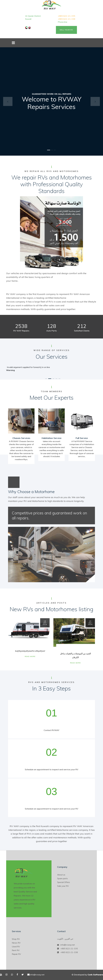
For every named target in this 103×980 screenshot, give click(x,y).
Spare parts (62, 878)
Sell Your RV (66, 30)
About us (61, 875)
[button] (8, 101)
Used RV (16, 947)
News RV (16, 943)
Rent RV (16, 950)
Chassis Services (21, 438)
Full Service (82, 438)
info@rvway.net (68, 945)
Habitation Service (52, 438)
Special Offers (64, 882)
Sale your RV (63, 886)
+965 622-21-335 (66, 16)
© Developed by (87, 975)
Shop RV (16, 939)
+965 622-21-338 (66, 19)
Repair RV (16, 954)
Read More (30, 656)
